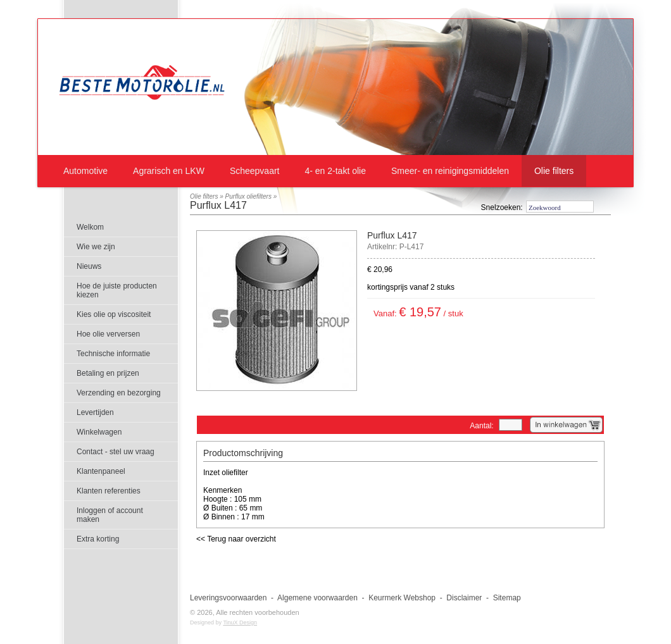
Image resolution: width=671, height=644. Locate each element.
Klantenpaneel (101, 471)
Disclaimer (464, 598)
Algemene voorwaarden (317, 598)
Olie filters (554, 171)
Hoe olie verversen (108, 334)
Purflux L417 (218, 205)
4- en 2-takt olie (335, 171)
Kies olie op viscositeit (114, 314)
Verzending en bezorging (119, 393)
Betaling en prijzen (108, 373)
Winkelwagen (99, 432)
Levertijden (95, 412)
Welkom (90, 227)
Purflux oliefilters (248, 196)
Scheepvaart (255, 171)
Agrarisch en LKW (169, 171)
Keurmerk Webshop (402, 598)
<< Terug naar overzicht (236, 539)
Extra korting (98, 539)
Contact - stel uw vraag (116, 452)
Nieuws (89, 266)
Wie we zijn (96, 247)
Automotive (85, 171)
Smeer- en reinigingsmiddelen (450, 171)
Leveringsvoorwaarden (228, 598)
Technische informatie (113, 354)
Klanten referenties (109, 491)
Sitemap (507, 598)
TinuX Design (240, 622)
